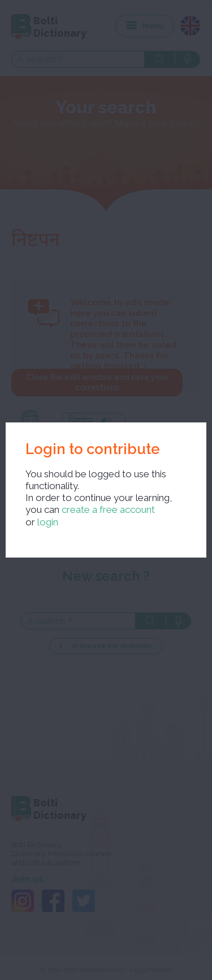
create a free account (108, 510)
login (48, 522)
